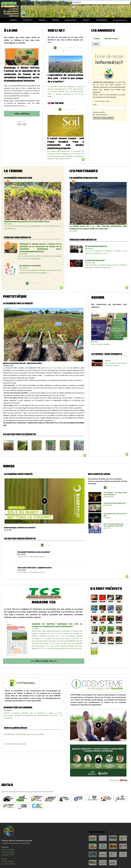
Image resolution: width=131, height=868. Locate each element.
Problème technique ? (9, 864)
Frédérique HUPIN (8, 855)
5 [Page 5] (68, 48)
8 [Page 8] (78, 48)
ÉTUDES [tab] (97, 39)
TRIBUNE (55, 20)
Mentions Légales (8, 861)
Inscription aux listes (99, 112)
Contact (4, 859)
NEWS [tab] (96, 44)
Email (95, 104)
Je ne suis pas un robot (101, 101)
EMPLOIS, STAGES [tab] (111, 39)
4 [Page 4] (65, 48)
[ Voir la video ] (23, 557)
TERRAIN (42, 20)
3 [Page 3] (62, 48)
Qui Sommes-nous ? (120, 20)
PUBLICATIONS (71, 20)
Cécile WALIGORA (8, 852)
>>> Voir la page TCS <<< (44, 661)
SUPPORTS (27, 20)
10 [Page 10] (64, 51)
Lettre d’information (101, 115)
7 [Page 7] (75, 48)
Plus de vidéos (119, 780)
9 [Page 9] (81, 48)
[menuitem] (4, 20)
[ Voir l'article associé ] (37, 557)
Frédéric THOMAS (8, 850)
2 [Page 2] (58, 48)
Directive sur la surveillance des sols (56, 368)
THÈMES (13, 20)
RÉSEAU (86, 20)
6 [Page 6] (71, 48)
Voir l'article (22, 114)
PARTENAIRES (102, 20)
